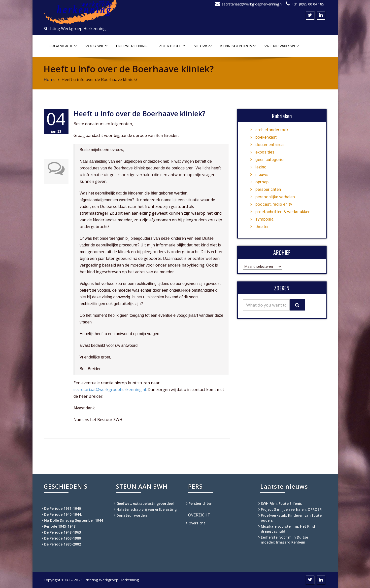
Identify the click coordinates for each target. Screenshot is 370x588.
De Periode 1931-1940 (63, 508)
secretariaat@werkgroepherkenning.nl (252, 4)
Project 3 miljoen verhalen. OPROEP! (292, 509)
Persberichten (201, 503)
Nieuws (203, 46)
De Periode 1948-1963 (63, 532)
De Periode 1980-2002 (63, 544)
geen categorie (269, 159)
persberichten (268, 189)
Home (50, 79)
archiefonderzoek (272, 130)
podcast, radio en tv (274, 204)
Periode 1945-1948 (60, 526)
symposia (264, 219)
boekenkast (266, 137)
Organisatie (63, 46)
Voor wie (97, 46)
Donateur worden (132, 515)
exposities (265, 152)
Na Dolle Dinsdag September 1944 (74, 520)
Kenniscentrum (238, 46)
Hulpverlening (132, 46)
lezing (261, 167)
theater (262, 227)
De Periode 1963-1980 (63, 538)
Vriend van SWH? (281, 46)
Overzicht (197, 523)
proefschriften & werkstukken (283, 212)
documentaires (269, 145)
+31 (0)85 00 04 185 (308, 4)
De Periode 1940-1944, (63, 514)
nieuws (262, 174)
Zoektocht (172, 46)
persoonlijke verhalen (275, 197)
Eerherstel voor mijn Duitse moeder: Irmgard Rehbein (284, 540)
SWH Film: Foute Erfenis (281, 503)
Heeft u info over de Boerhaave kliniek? (139, 114)
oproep (262, 182)
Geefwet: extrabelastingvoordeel (145, 503)
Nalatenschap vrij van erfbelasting (147, 509)
